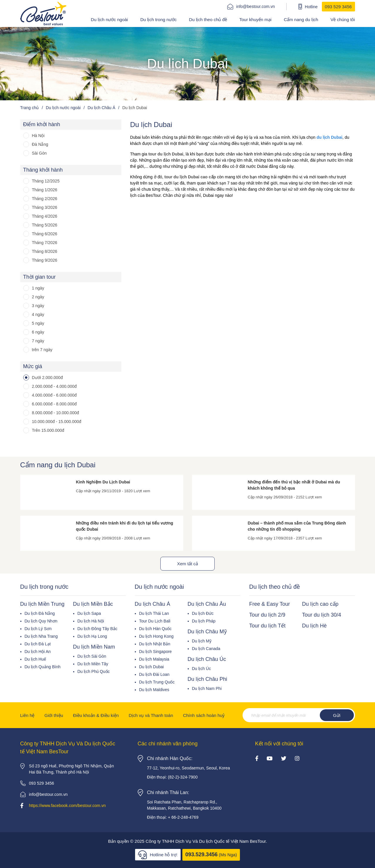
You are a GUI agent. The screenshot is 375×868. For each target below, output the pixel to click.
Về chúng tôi (343, 20)
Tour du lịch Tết (268, 626)
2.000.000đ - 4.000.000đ (54, 386)
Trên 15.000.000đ (48, 430)
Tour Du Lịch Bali (155, 621)
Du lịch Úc (202, 669)
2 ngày (38, 297)
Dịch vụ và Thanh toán (151, 715)
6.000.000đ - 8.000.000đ (54, 404)
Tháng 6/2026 (45, 234)
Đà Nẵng (40, 144)
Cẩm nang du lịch (301, 20)
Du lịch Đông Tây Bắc (97, 629)
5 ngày (38, 323)
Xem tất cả (187, 564)
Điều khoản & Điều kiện (96, 715)
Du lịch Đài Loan (154, 674)
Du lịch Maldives (154, 690)
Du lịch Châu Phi (207, 679)
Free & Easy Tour (270, 604)
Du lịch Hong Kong (157, 636)
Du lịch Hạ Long (92, 636)
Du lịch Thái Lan (154, 613)
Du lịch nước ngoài (109, 20)
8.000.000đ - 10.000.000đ (56, 413)
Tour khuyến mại (255, 20)
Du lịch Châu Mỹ (207, 632)
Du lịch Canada (206, 649)
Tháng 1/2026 (45, 190)
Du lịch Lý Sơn (38, 629)
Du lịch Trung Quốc (157, 682)
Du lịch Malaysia (154, 659)
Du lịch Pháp (204, 621)
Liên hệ (27, 715)
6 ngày (38, 332)
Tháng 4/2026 (45, 216)
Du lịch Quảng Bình (43, 667)
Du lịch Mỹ (202, 641)
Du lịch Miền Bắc (93, 604)
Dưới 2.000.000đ (47, 378)
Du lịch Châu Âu (207, 604)
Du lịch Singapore (155, 652)
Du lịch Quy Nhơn (41, 621)
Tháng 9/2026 (45, 260)
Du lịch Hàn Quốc (155, 629)
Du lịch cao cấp (320, 604)
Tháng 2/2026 (45, 199)
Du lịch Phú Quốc (94, 671)
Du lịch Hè (315, 626)
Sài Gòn (39, 153)
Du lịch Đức (203, 613)
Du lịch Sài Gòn (92, 656)
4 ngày (38, 314)
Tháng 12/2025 (46, 181)
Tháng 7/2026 (45, 243)
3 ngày (38, 306)
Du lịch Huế (35, 659)
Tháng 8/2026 (45, 251)
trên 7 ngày (42, 350)
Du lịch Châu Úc (207, 659)
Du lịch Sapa (89, 613)
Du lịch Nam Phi (207, 688)
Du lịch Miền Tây (93, 664)
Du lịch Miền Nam (94, 647)
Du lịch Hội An (38, 652)
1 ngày (38, 288)
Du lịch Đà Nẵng (40, 613)
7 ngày (38, 341)
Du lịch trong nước (159, 20)
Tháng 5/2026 (45, 225)
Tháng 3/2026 (45, 207)
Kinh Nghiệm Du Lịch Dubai (103, 482)
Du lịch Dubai (152, 667)
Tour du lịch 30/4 (322, 615)
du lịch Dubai (329, 137)
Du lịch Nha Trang (41, 636)
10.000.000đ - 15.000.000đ (57, 422)
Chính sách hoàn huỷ (204, 715)
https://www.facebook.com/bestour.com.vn (67, 806)
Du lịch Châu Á (153, 604)
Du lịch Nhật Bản (155, 644)
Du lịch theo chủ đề (208, 20)
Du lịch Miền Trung (42, 604)
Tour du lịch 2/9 (267, 615)
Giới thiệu (54, 715)
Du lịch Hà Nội (91, 621)
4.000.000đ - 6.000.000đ (54, 395)
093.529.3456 (201, 855)
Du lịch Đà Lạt (38, 644)
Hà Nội (38, 136)
